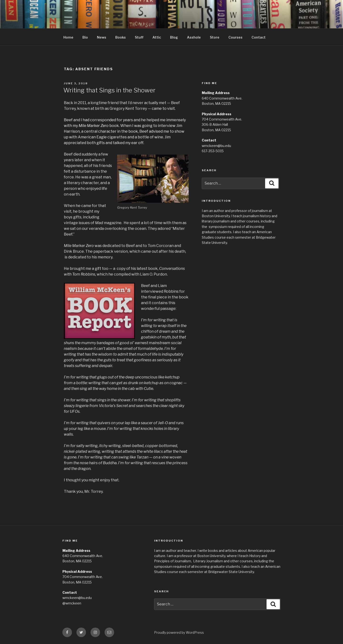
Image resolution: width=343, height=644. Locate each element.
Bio (85, 37)
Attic (157, 37)
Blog (174, 37)
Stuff (139, 37)
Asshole (194, 37)
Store (215, 37)
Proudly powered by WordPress (179, 632)
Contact (259, 37)
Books (121, 37)
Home (68, 37)
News (102, 37)
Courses (235, 37)
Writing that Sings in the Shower (109, 90)
